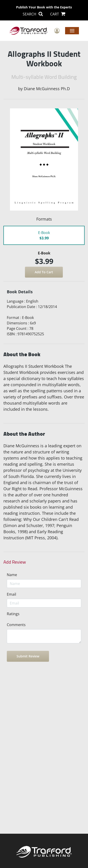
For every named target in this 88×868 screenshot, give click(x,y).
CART (58, 14)
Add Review (15, 562)
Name (12, 575)
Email (11, 594)
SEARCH (33, 14)
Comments (16, 625)
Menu (72, 30)
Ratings (13, 614)
